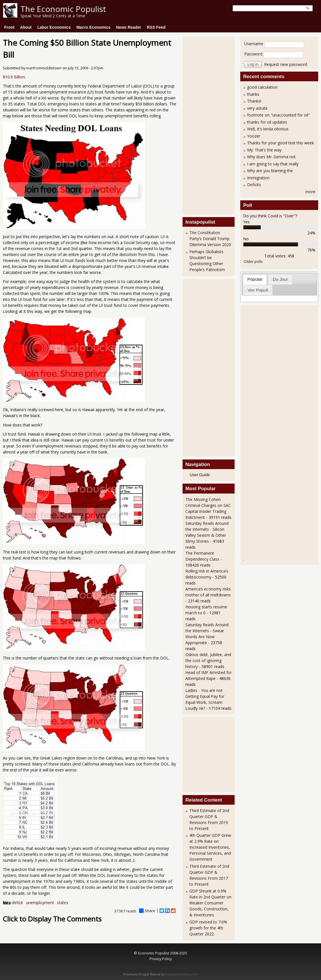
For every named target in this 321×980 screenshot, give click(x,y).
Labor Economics (54, 27)
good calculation (262, 87)
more (310, 192)
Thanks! (254, 101)
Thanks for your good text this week (280, 143)
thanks (253, 94)
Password (253, 54)
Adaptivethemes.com (182, 974)
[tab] (255, 279)
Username (254, 44)
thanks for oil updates (267, 122)
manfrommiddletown (44, 68)
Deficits (254, 185)
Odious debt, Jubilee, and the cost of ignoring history (208, 660)
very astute (257, 108)
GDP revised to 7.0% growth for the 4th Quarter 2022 (208, 928)
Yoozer (254, 136)
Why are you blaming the (270, 171)
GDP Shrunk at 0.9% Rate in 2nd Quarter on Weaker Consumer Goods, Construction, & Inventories (210, 903)
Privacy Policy (161, 959)
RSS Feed (156, 27)
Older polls (253, 261)
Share (147, 911)
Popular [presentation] (255, 279)
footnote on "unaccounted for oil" (278, 115)
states (63, 903)
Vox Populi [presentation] (258, 290)
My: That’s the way (264, 150)
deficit (17, 903)
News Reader (129, 27)
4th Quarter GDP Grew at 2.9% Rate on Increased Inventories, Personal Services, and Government (210, 847)
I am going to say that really (273, 164)
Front (9, 27)
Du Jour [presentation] (280, 279)
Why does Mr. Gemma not (271, 157)
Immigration (258, 178)
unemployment (40, 903)
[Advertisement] (208, 125)
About (26, 27)
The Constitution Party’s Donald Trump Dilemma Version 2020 (210, 239)
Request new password (286, 64)
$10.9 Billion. (14, 77)
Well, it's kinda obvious (268, 129)
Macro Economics (94, 27)
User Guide (200, 475)
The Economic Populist (63, 9)
